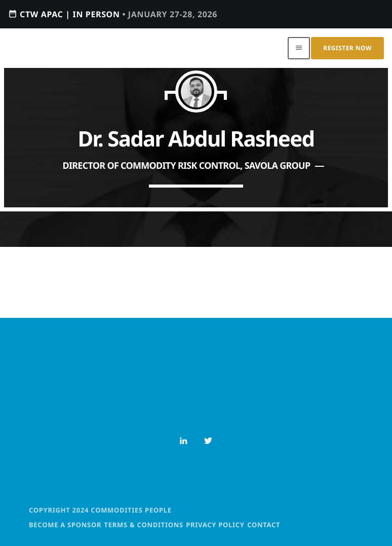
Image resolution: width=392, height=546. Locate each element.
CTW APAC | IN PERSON (113, 14)
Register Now (347, 48)
